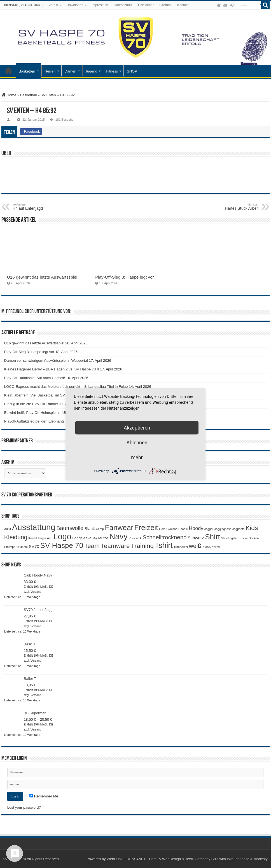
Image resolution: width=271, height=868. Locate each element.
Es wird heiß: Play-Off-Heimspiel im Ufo (36, 413)
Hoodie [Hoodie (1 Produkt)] (183, 529)
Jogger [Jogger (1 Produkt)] (209, 529)
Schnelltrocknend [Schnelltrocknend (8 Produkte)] (164, 537)
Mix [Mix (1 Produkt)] (95, 538)
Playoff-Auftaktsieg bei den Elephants (34, 421)
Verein (53, 5)
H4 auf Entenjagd (41, 207)
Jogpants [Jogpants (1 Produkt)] (238, 529)
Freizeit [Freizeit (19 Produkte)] (146, 528)
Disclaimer (146, 5)
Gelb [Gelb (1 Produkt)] (162, 529)
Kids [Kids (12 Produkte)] (252, 528)
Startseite (9, 71)
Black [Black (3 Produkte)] (90, 528)
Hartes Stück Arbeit (230, 207)
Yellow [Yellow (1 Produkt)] (216, 547)
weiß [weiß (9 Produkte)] (195, 546)
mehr (137, 457)
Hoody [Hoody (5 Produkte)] (196, 528)
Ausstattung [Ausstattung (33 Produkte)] (34, 527)
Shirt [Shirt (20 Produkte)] (212, 537)
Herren (50, 71)
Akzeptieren (137, 428)
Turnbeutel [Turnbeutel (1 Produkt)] (181, 547)
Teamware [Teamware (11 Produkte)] (115, 546)
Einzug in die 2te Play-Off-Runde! (31, 404)
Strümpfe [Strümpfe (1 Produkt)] (22, 547)
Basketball (27, 71)
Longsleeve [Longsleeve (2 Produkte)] (82, 538)
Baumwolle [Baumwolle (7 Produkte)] (70, 528)
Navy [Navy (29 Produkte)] (119, 536)
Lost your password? (24, 807)
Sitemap (165, 5)
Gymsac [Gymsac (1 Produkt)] (172, 529)
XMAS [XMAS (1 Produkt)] (207, 547)
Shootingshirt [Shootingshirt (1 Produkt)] (230, 538)
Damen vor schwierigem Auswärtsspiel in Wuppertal (46, 361)
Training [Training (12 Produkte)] (142, 546)
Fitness (112, 71)
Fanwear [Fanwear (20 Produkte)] (119, 528)
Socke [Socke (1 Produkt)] (244, 538)
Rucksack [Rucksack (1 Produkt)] (135, 538)
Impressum (100, 5)
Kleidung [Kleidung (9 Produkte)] (16, 537)
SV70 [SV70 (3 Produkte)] (34, 546)
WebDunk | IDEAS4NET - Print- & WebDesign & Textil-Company (158, 859)
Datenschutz (123, 5)
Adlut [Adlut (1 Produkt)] (8, 529)
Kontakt (183, 5)
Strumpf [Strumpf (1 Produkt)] (9, 547)
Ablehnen (137, 443)
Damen (71, 71)
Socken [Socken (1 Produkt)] (254, 538)
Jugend (91, 71)
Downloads (75, 5)
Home (9, 95)
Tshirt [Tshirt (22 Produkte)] (164, 545)
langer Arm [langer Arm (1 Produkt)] (45, 538)
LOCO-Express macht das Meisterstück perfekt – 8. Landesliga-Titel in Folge (66, 387)
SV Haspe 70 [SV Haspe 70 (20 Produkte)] (62, 545)
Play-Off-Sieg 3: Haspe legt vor (124, 277)
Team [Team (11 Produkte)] (92, 546)
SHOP (132, 71)
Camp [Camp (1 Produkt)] (100, 529)
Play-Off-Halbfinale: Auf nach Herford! (35, 378)
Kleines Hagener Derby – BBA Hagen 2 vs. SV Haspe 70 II (52, 369)
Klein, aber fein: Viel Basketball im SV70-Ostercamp (46, 395)
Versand (36, 592)
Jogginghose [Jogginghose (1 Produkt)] (223, 529)
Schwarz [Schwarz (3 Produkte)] (196, 538)
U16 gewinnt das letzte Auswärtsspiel (42, 277)
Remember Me (44, 796)
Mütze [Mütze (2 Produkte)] (103, 538)
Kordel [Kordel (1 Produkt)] (33, 538)
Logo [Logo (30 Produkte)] (62, 536)
